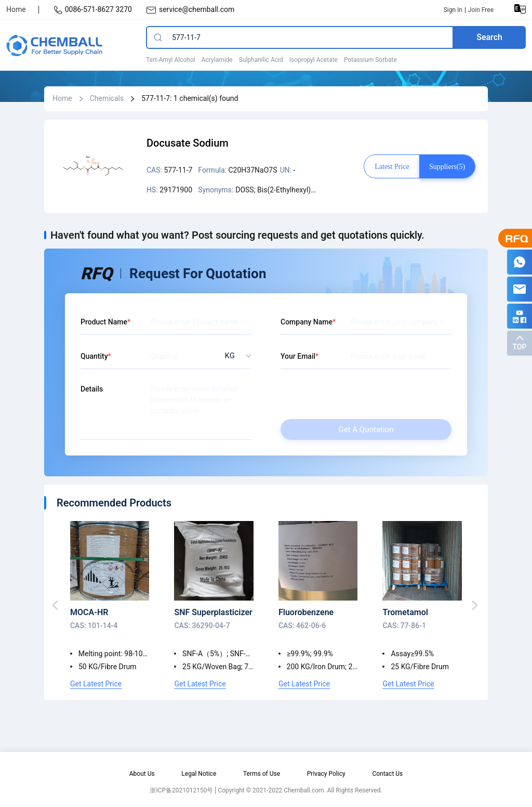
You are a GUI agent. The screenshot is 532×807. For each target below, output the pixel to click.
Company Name (307, 322)
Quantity (94, 356)
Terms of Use (262, 774)
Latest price (392, 167)
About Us (142, 774)
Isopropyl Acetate (314, 60)
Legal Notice (199, 774)
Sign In (453, 10)
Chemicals (107, 98)
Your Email (298, 356)
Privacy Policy (326, 774)
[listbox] (235, 356)
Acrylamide (217, 60)
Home (16, 9)
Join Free (481, 10)
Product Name (104, 322)
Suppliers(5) (447, 167)
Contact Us (387, 774)
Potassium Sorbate (370, 60)
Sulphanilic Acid (261, 60)
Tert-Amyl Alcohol (171, 60)
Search (489, 37)
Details (92, 389)
